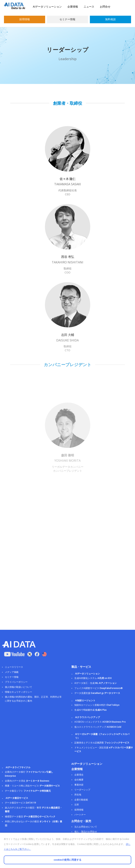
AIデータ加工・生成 (96, 683)
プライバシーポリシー (16, 682)
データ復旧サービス (20, 803)
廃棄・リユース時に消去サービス (32, 786)
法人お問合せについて (86, 827)
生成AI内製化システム (93, 678)
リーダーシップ (82, 790)
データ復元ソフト (28, 791)
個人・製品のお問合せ (86, 832)
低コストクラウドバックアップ (98, 727)
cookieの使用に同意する (67, 860)
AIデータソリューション (47, 7)
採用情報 (25, 19)
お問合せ (105, 7)
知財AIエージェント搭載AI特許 (97, 705)
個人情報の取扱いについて (19, 687)
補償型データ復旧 (30, 816)
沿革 (77, 805)
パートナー (80, 815)
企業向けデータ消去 (27, 781)
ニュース (89, 7)
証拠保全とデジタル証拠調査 (102, 743)
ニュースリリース (14, 667)
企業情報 (73, 7)
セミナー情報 (67, 19)
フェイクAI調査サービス (99, 688)
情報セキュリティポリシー (19, 692)
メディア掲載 (12, 672)
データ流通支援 (97, 693)
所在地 (78, 795)
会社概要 (79, 780)
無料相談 (110, 19)
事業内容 (79, 785)
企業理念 (79, 775)
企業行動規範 (81, 800)
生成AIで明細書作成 (91, 710)
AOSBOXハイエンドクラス (100, 722)
